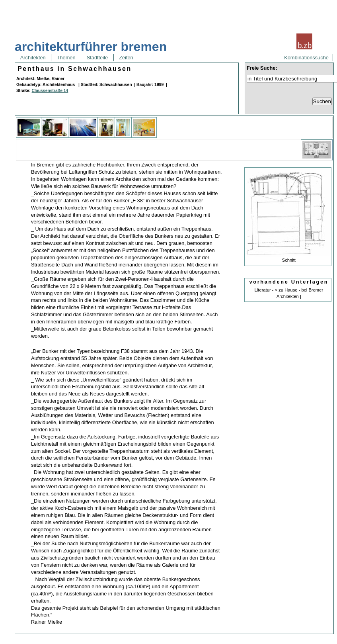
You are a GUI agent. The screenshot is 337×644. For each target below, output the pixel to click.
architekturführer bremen (91, 47)
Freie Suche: (262, 68)
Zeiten (126, 58)
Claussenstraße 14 (50, 91)
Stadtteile (97, 58)
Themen (66, 58)
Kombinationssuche (306, 58)
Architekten (33, 58)
